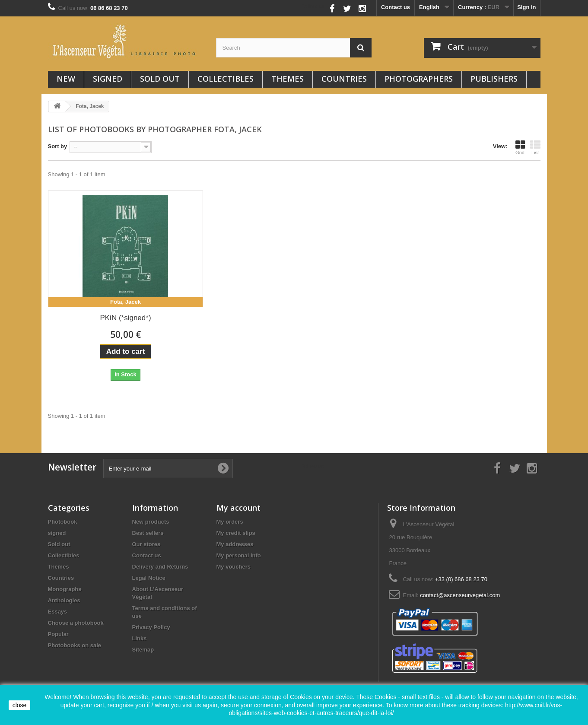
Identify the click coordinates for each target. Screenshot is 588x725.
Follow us (313, 6)
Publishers (494, 79)
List (535, 147)
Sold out (160, 79)
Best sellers (148, 533)
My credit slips (236, 533)
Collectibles (226, 79)
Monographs (65, 589)
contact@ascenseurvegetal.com (460, 595)
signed (108, 79)
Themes (288, 79)
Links (140, 638)
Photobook (63, 522)
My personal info (239, 555)
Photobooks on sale (75, 645)
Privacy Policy (151, 627)
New (66, 79)
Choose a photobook (76, 623)
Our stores (146, 544)
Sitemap (143, 650)
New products (151, 522)
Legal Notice (149, 578)
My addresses (235, 544)
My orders (230, 522)
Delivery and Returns (160, 567)
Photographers (419, 79)
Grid (520, 147)
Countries (344, 79)
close (20, 705)
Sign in (526, 7)
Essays (58, 612)
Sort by (58, 146)
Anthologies (64, 600)
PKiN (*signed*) (125, 318)
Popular (58, 634)
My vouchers (234, 567)
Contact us (396, 7)
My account (238, 508)
